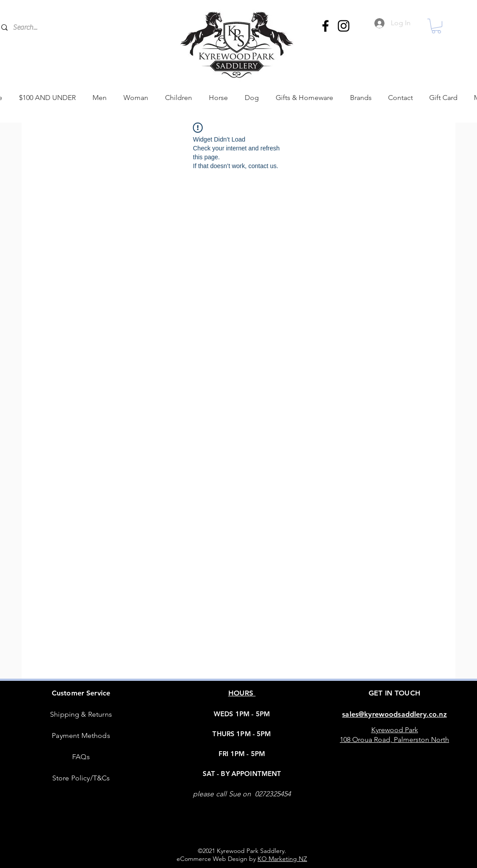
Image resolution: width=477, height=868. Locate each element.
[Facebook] (325, 26)
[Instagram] (344, 26)
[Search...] (75, 27)
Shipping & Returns (81, 714)
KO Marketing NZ (282, 859)
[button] (436, 26)
